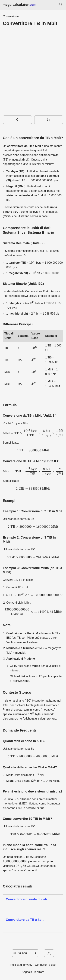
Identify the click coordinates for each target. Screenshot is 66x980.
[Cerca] (61, 5)
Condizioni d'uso (45, 965)
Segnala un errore (33, 972)
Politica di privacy (21, 965)
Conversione (11, 16)
